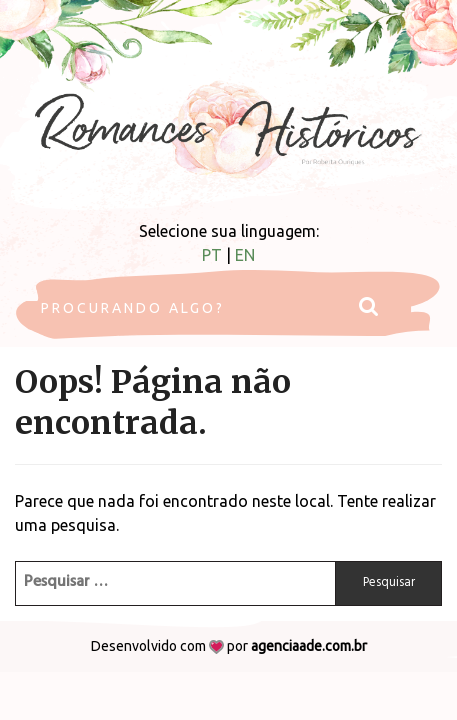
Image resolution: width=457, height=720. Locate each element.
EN (245, 255)
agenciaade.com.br (309, 646)
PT (212, 255)
